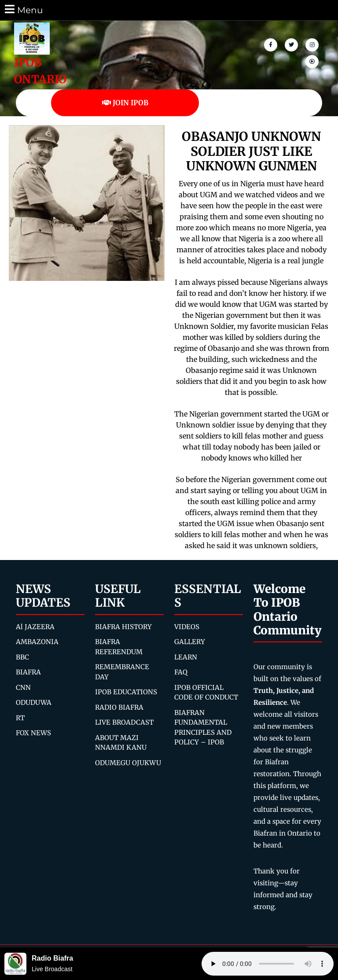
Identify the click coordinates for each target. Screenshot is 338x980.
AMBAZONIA (37, 642)
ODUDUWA (34, 702)
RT (20, 718)
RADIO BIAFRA (119, 707)
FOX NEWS (33, 733)
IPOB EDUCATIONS (126, 692)
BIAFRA (28, 672)
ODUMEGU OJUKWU (128, 763)
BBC (22, 657)
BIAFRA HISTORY (123, 627)
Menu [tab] (23, 9)
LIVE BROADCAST (124, 722)
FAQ (181, 672)
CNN (23, 687)
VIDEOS (187, 627)
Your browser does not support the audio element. (268, 964)
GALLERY (190, 642)
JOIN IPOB (125, 103)
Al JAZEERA (35, 627)
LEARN (186, 657)
